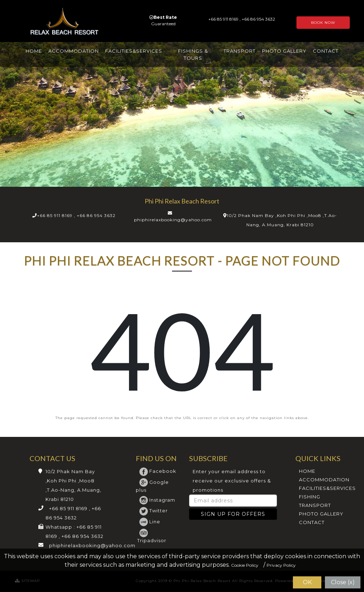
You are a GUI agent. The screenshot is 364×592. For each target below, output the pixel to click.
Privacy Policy (281, 565)
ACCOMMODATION (74, 51)
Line (150, 522)
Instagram (157, 500)
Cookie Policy (245, 565)
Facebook (158, 471)
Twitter (154, 511)
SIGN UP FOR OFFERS (233, 514)
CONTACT (326, 51)
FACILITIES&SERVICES (134, 51)
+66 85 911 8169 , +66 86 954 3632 (76, 215)
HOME (34, 51)
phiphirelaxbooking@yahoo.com (173, 220)
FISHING (310, 497)
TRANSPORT (240, 51)
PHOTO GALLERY (284, 51)
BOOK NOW (323, 23)
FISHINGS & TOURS (193, 54)
